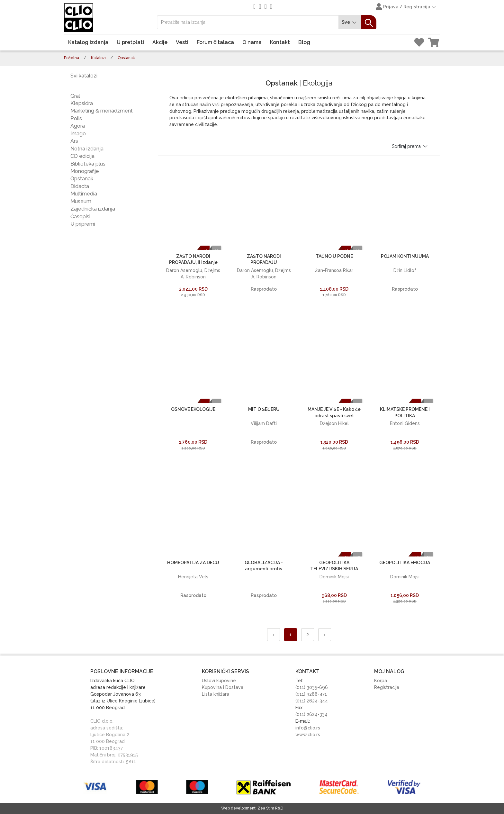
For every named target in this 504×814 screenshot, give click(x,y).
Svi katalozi (84, 76)
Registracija (387, 687)
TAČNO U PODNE (334, 256)
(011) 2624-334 (311, 714)
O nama (252, 42)
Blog (304, 42)
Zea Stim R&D (270, 808)
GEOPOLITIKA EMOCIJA (405, 563)
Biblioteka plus (88, 164)
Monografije (85, 171)
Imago (78, 134)
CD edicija (82, 156)
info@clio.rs (308, 728)
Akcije (160, 42)
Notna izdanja (87, 149)
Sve (350, 22)
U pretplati (130, 42)
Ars (74, 141)
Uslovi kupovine (219, 681)
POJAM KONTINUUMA (405, 256)
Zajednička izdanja (93, 209)
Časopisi (80, 217)
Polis (76, 118)
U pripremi (83, 224)
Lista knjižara (216, 694)
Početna (72, 58)
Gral (75, 96)
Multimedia (84, 194)
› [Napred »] (324, 635)
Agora (78, 126)
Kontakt (280, 42)
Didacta (80, 186)
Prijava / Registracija (406, 7)
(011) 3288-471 (311, 694)
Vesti (182, 42)
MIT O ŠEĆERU (264, 409)
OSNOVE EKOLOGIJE (193, 409)
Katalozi (98, 58)
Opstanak (82, 179)
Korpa (381, 681)
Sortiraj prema (410, 146)
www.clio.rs (308, 735)
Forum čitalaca (215, 42)
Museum (81, 201)
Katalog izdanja (88, 42)
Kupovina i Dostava (223, 687)
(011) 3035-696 (312, 687)
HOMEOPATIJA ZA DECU (193, 563)
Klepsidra (82, 103)
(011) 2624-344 (312, 701)
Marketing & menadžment (102, 111)
